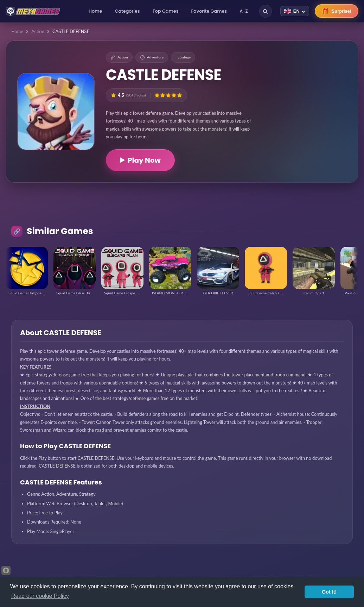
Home (95, 11)
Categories (127, 11)
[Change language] (295, 11)
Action (38, 31)
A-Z (244, 11)
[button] (157, 95)
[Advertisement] (307, 92)
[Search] (266, 11)
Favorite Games (209, 11)
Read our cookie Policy (40, 596)
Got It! (329, 592)
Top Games (166, 11)
